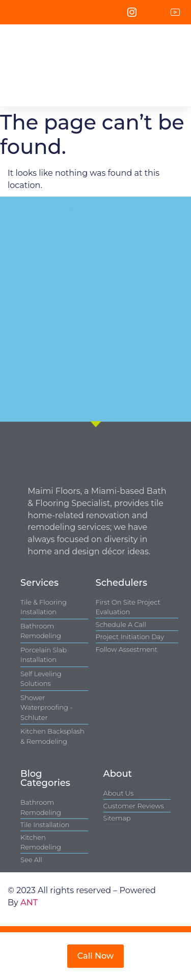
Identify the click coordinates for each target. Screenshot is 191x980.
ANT (29, 903)
